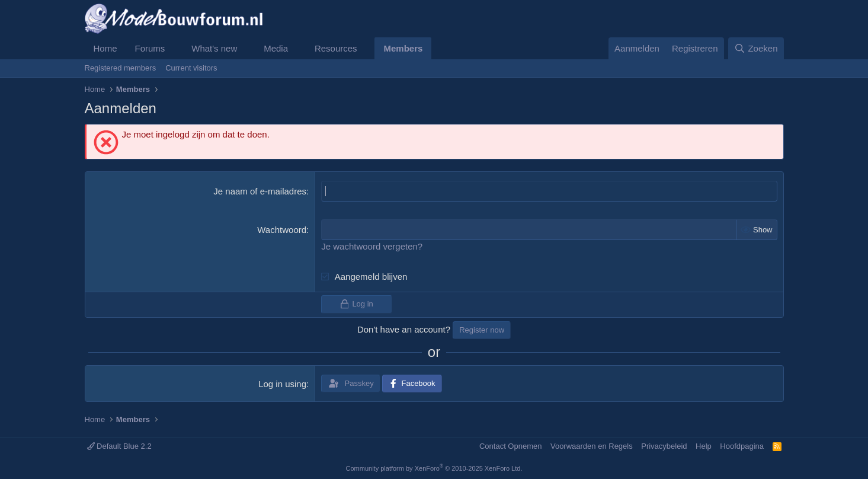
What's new (214, 48)
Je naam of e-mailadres (260, 191)
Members (403, 48)
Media (276, 48)
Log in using (282, 384)
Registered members (121, 68)
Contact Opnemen (511, 446)
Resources (336, 48)
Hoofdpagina (742, 446)
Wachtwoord (282, 230)
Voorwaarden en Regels (592, 446)
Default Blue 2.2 (119, 446)
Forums (150, 48)
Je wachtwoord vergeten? (372, 246)
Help (704, 446)
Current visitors (191, 68)
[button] (174, 48)
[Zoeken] (756, 48)
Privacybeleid (664, 446)
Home (105, 48)
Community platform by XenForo (434, 468)
